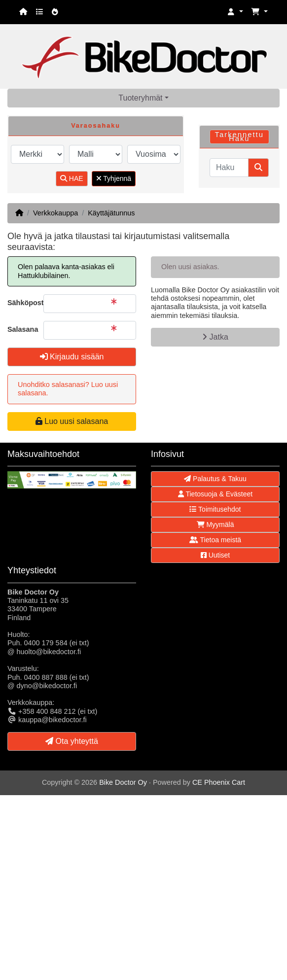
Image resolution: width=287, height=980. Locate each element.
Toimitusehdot (215, 509)
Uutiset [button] (215, 555)
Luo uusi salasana (72, 421)
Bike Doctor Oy (123, 782)
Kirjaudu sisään (72, 357)
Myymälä (215, 525)
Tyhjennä (114, 178)
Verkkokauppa (55, 213)
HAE (72, 178)
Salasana (22, 329)
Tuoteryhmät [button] (140, 98)
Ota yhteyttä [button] (72, 741)
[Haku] (229, 168)
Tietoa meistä (215, 540)
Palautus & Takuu (215, 479)
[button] (235, 12)
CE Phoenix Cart (219, 782)
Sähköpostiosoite (22, 303)
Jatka (215, 337)
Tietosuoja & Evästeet (215, 494)
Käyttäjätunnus (111, 213)
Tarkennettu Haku (239, 137)
